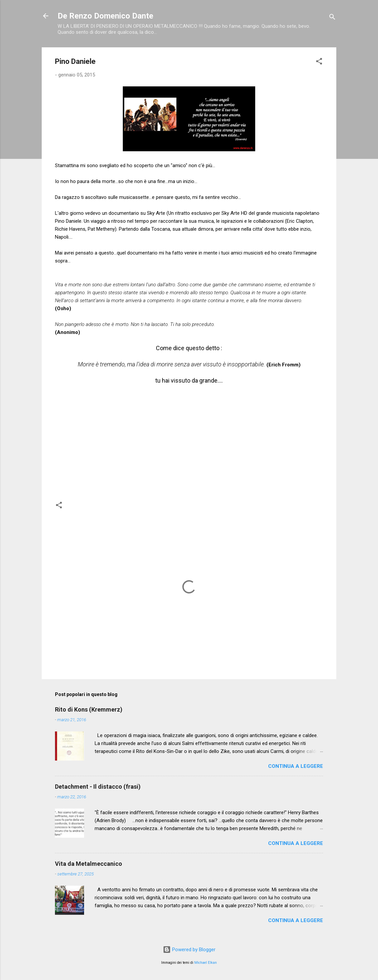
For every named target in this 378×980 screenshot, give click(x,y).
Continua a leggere (296, 766)
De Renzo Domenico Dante (105, 16)
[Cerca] (332, 18)
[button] (319, 62)
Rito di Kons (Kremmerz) (89, 709)
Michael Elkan (206, 963)
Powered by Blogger (189, 950)
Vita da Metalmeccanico (89, 864)
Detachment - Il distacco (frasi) (98, 787)
